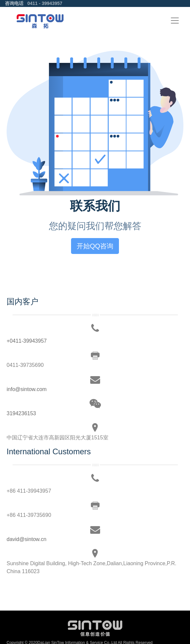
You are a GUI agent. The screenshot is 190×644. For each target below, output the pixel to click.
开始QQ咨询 (95, 246)
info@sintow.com (27, 389)
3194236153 (21, 413)
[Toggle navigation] (175, 21)
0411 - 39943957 (45, 3)
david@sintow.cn (26, 539)
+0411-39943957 (27, 341)
